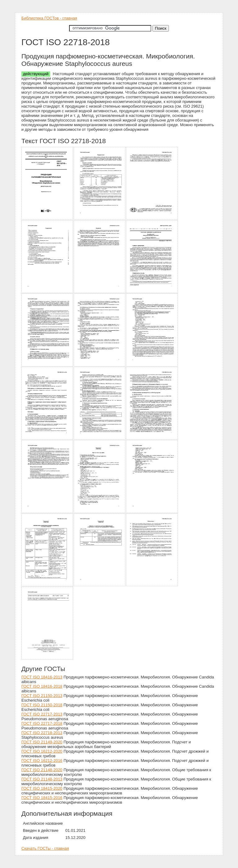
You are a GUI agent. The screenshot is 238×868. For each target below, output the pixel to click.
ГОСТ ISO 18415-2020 (42, 788)
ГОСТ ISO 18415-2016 (42, 798)
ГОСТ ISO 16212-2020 (42, 751)
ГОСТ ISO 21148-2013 (42, 779)
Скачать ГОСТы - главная (45, 848)
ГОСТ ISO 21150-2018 (42, 705)
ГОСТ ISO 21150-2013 (42, 696)
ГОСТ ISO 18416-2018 (42, 686)
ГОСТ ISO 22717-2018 (42, 723)
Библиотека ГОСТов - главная (49, 18)
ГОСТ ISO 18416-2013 (42, 677)
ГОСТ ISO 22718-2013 (42, 733)
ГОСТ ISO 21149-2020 (42, 742)
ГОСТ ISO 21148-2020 (42, 770)
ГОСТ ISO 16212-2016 (42, 761)
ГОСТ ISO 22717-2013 (42, 714)
